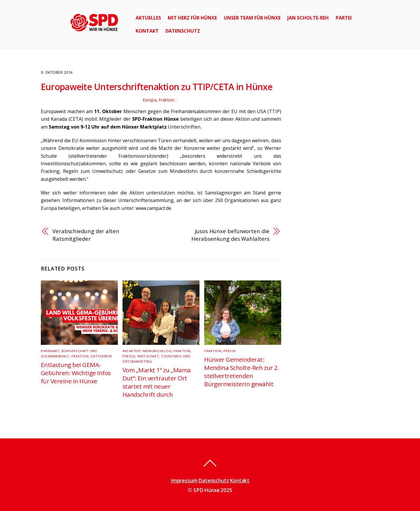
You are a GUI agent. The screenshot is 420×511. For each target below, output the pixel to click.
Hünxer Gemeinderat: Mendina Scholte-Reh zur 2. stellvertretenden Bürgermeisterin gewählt (242, 372)
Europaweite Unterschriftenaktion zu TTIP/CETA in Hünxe (157, 87)
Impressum (184, 481)
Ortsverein (101, 356)
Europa (149, 100)
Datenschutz (183, 31)
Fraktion (167, 100)
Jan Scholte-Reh (308, 18)
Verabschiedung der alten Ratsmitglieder (86, 235)
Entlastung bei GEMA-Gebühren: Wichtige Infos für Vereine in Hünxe (76, 373)
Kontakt (147, 31)
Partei (344, 18)
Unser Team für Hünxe (252, 18)
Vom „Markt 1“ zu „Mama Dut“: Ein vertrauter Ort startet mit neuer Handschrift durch (157, 382)
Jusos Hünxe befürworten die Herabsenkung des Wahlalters (230, 235)
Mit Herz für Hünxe (192, 18)
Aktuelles (148, 18)
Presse (129, 356)
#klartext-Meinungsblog (147, 351)
